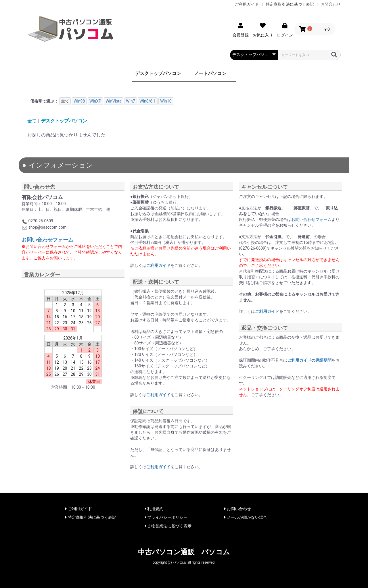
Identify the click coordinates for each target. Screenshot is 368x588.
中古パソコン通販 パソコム (184, 552)
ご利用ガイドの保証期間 (309, 360)
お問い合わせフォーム (47, 240)
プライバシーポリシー (166, 517)
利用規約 (154, 509)
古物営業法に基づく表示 (168, 526)
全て (32, 121)
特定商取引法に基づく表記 (290, 4)
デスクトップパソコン (158, 73)
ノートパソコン (210, 73)
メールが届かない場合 (246, 517)
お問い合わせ (237, 509)
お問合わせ (331, 4)
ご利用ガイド (247, 4)
